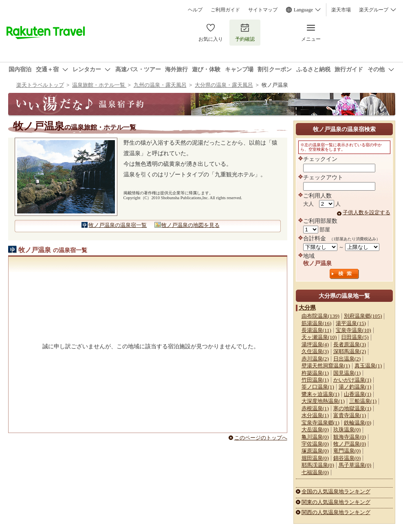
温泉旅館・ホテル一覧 (99, 85)
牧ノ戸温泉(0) (350, 444)
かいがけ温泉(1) (352, 380)
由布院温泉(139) (320, 316)
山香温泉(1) (358, 394)
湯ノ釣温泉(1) (355, 387)
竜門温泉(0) (347, 451)
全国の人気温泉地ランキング (336, 491)
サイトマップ (263, 10)
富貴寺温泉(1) (350, 415)
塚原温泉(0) (315, 451)
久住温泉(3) (315, 351)
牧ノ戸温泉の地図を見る (190, 225)
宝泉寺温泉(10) (353, 330)
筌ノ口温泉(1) (318, 387)
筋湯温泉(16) (317, 323)
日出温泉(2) (347, 359)
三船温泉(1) (363, 401)
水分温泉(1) (315, 415)
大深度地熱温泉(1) (323, 401)
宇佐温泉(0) (315, 444)
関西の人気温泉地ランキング (336, 512)
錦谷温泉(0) (347, 458)
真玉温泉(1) (368, 366)
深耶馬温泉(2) (350, 351)
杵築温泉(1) (315, 373)
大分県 (307, 308)
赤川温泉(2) (315, 359)
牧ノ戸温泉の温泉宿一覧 (118, 225)
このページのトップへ (261, 438)
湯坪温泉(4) (315, 344)
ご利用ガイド (225, 10)
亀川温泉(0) (315, 437)
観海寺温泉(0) (350, 437)
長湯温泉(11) (316, 330)
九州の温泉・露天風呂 (160, 85)
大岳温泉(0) (315, 430)
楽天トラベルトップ (40, 85)
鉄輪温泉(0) (358, 423)
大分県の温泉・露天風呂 (224, 85)
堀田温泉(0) (315, 458)
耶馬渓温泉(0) (318, 465)
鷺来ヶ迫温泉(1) (320, 394)
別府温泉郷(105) (363, 316)
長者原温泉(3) (350, 344)
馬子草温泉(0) (355, 465)
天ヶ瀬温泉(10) (319, 337)
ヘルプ (195, 10)
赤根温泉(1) (315, 408)
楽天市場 (341, 10)
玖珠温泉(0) (347, 430)
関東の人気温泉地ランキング (336, 502)
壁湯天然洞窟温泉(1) (326, 366)
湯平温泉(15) (351, 323)
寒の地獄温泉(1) (352, 408)
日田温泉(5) (355, 337)
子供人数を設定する (367, 212)
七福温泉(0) (315, 472)
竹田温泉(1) (315, 380)
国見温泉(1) (347, 373)
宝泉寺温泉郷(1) (320, 423)
